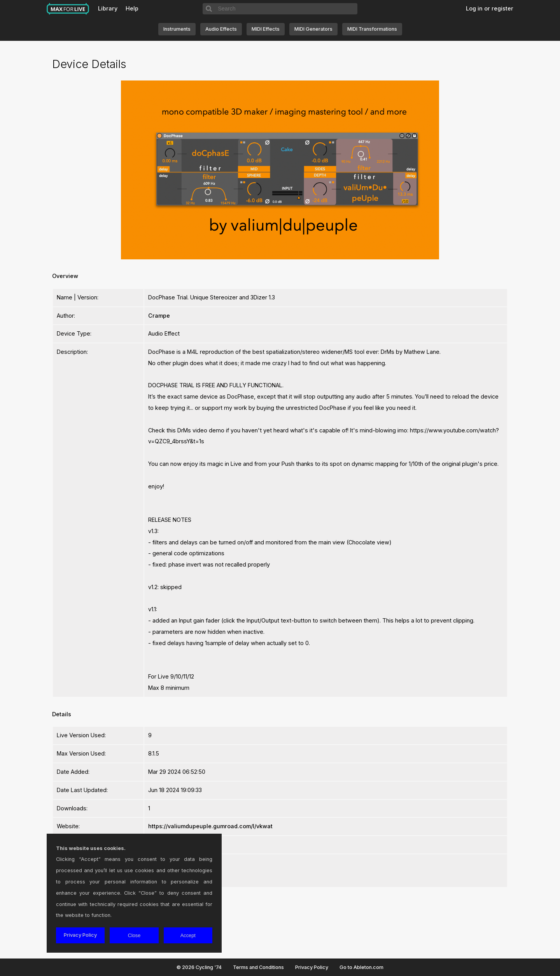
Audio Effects (221, 29)
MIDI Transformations (372, 29)
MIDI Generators (313, 29)
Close (134, 935)
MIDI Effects (266, 29)
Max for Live (68, 9)
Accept (188, 935)
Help (132, 8)
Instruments (177, 29)
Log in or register (490, 8)
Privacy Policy (312, 967)
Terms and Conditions (258, 967)
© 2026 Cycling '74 (199, 967)
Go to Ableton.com (361, 967)
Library (108, 8)
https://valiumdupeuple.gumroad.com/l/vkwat (210, 826)
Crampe (159, 316)
